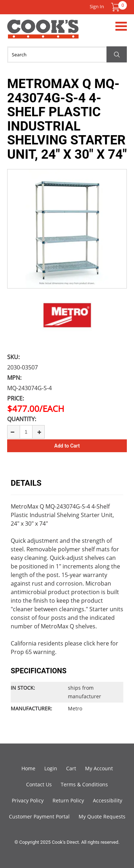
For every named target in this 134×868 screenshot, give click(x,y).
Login (51, 768)
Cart (71, 768)
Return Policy (68, 800)
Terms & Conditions (84, 784)
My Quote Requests (102, 816)
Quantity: (22, 419)
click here (96, 643)
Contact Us (39, 784)
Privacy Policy (28, 800)
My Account (99, 768)
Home (28, 768)
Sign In (97, 6)
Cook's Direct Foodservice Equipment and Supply (43, 33)
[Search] (67, 55)
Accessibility (108, 800)
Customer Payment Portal (39, 816)
